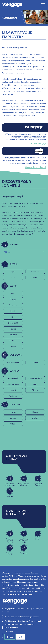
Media (13, 311)
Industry (13, 335)
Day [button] (35, 277)
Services (13, 341)
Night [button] (13, 272)
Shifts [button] (13, 277)
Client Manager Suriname (18, 457)
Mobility (13, 346)
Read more (9, 631)
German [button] (13, 418)
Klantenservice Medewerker (18, 512)
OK (20, 637)
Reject (10, 637)
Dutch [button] (35, 412)
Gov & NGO (13, 323)
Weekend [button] (35, 272)
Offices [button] (35, 362)
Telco (13, 293)
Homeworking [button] (13, 362)
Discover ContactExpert (36, 167)
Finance (13, 329)
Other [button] (13, 424)
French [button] (13, 412)
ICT (13, 317)
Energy (13, 299)
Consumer (13, 305)
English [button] (35, 418)
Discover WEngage (38, 143)
